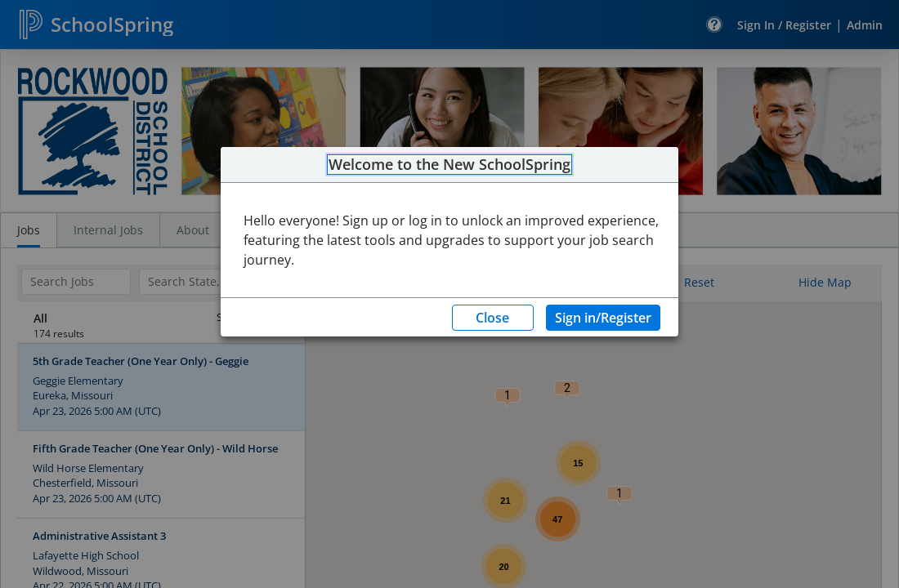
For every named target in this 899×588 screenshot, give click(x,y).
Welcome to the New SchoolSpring (449, 165)
